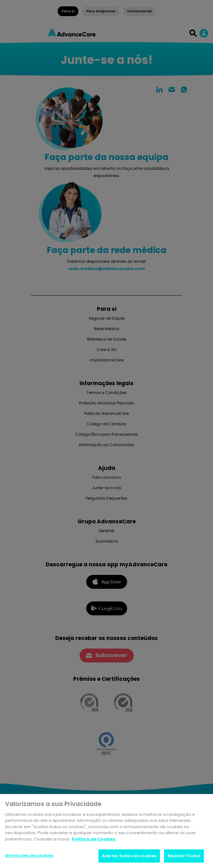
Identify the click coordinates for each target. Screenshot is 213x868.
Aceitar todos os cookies (129, 856)
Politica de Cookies (94, 839)
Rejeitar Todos (184, 856)
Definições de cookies (29, 856)
